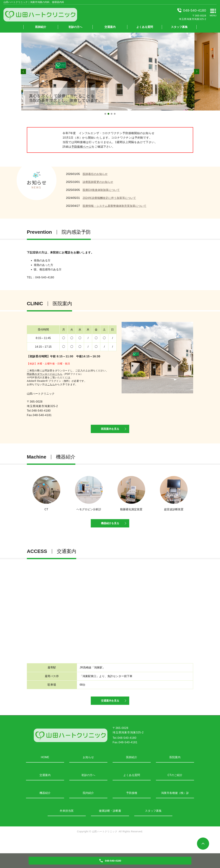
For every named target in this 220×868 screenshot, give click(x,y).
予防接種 (132, 807)
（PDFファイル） (55, 374)
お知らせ (88, 771)
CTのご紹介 (175, 789)
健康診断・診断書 (110, 825)
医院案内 (175, 771)
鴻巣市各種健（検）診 (175, 807)
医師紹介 (41, 27)
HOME (45, 771)
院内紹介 (88, 807)
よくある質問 (145, 27)
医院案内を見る (110, 433)
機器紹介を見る (110, 532)
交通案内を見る (110, 714)
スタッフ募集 (179, 27)
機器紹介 (45, 807)
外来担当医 (67, 825)
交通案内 (110, 27)
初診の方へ (75, 27)
